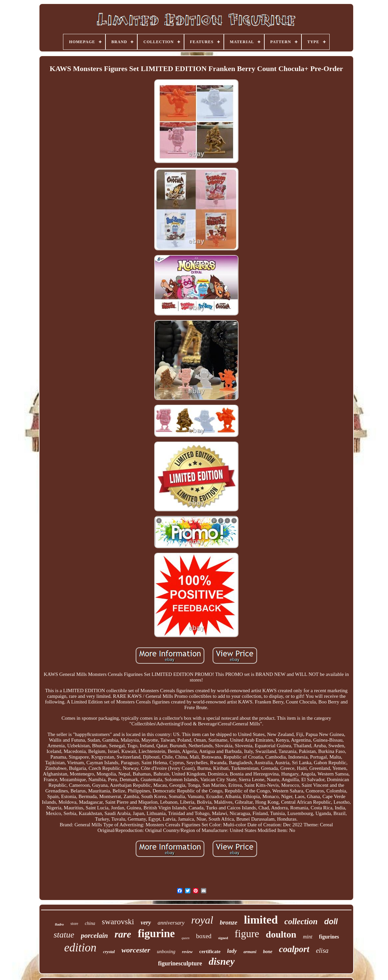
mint (307, 937)
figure (247, 934)
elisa (322, 950)
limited (261, 920)
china (90, 923)
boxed (204, 936)
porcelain (95, 936)
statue (64, 935)
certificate (210, 951)
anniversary (171, 923)
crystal (109, 952)
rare (123, 934)
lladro (60, 924)
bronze (229, 922)
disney (222, 961)
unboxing (166, 951)
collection (301, 921)
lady (232, 951)
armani (250, 952)
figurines (329, 937)
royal (202, 920)
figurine (156, 934)
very (146, 923)
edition (80, 948)
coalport (294, 949)
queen (185, 938)
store (74, 924)
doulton (281, 934)
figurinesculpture (180, 963)
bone (268, 952)
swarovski (118, 922)
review (187, 952)
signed (223, 938)
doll (331, 922)
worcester (136, 950)
